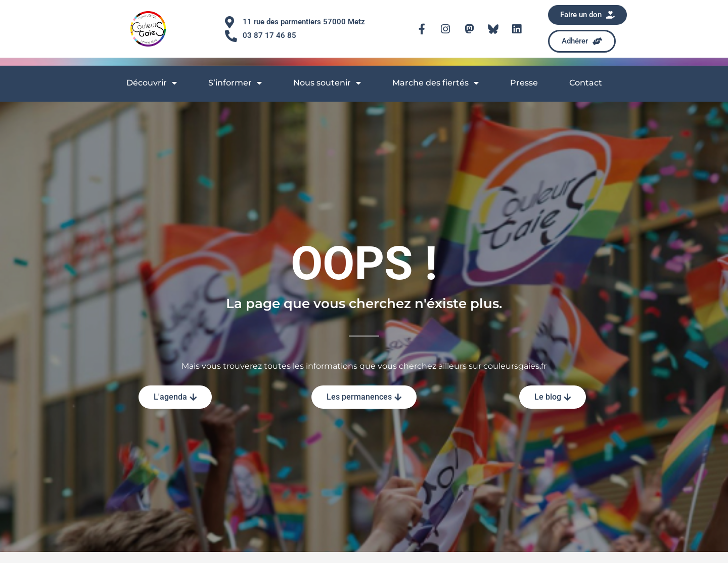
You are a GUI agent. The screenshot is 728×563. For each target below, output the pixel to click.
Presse (524, 83)
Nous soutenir (327, 83)
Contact (586, 83)
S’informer (235, 83)
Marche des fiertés (436, 83)
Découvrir (152, 83)
